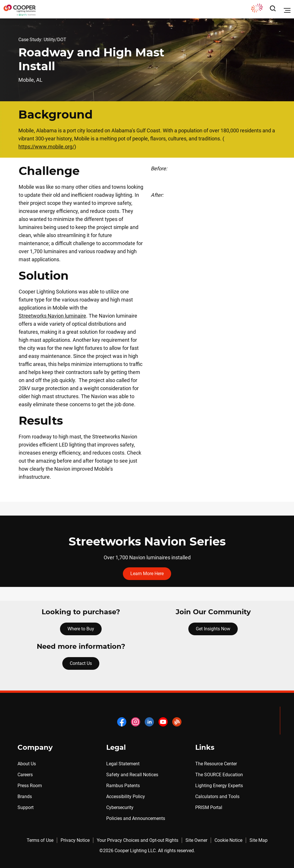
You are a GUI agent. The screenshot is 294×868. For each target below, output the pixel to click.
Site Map (259, 840)
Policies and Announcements (136, 818)
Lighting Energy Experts (219, 786)
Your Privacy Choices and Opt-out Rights (138, 840)
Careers (25, 775)
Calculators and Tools (217, 797)
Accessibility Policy (126, 797)
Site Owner (196, 840)
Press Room (30, 786)
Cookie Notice (228, 840)
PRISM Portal (209, 807)
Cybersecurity (120, 807)
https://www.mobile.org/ (46, 147)
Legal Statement (123, 764)
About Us (27, 764)
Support (26, 807)
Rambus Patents (123, 786)
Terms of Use (40, 840)
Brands (25, 797)
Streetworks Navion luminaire (52, 316)
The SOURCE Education (219, 775)
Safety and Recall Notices (132, 775)
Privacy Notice (75, 840)
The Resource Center (216, 764)
